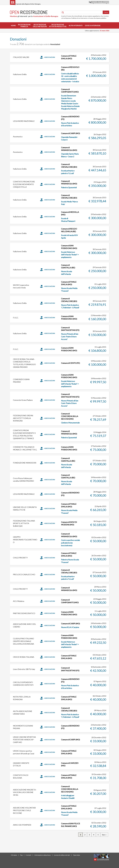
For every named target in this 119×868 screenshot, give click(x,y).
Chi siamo (14, 855)
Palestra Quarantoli (69, 187)
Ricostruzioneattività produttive (58, 26)
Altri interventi (76, 26)
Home (13, 26)
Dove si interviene (93, 26)
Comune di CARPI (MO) (70, 133)
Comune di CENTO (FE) (70, 363)
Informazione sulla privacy (43, 855)
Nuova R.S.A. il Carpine (70, 627)
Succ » (104, 835)
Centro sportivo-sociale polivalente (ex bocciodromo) (70, 543)
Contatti (28, 855)
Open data (76, 855)
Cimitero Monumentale (70, 423)
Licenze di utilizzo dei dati (62, 855)
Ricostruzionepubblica (24, 26)
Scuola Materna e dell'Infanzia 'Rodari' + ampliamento (70, 255)
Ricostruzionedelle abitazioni (40, 26)
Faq (21, 855)
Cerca (106, 12)
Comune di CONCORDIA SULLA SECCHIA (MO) (70, 416)
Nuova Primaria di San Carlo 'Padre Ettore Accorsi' (70, 337)
